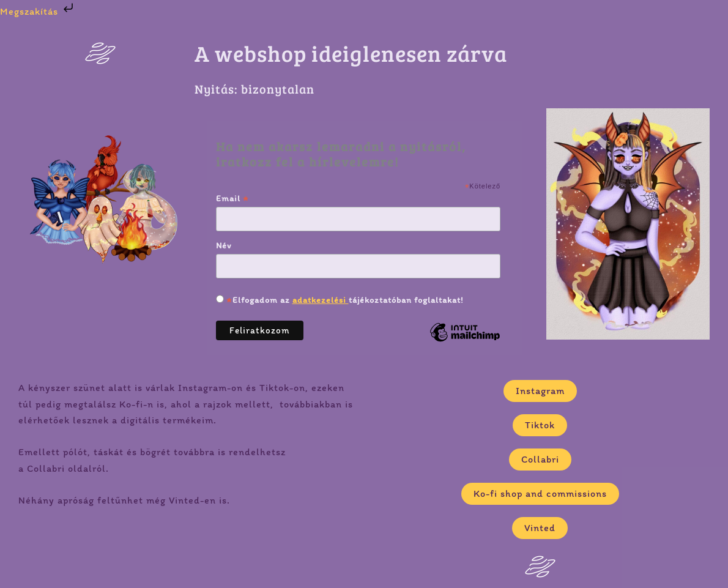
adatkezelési (321, 300)
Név (224, 246)
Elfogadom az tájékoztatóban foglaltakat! (344, 300)
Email (232, 199)
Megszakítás (38, 11)
